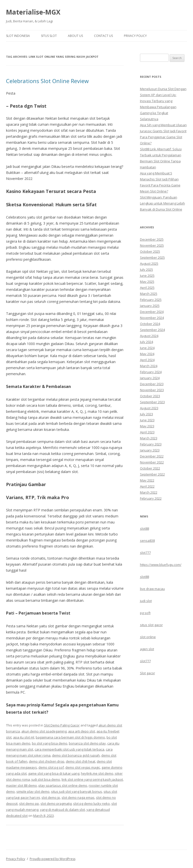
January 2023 (150, 450)
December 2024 (152, 312)
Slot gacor (148, 673)
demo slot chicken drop (47, 761)
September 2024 (152, 330)
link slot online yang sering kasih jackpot (92, 779)
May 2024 (147, 354)
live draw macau (152, 589)
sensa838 (147, 541)
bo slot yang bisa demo (50, 743)
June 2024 (147, 348)
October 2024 (150, 324)
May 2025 (147, 282)
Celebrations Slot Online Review (47, 81)
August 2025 (149, 263)
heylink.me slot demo (97, 773)
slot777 (145, 553)
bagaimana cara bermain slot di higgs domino (70, 737)
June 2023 (147, 420)
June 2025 (147, 276)
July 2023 (147, 414)
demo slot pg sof (51, 767)
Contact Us (103, 36)
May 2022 (147, 480)
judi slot (146, 601)
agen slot (147, 649)
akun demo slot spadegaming (44, 731)
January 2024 (150, 378)
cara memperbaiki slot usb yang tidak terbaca (69, 749)
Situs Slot (49, 36)
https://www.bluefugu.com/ (161, 565)
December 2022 (152, 456)
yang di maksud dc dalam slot (62, 810)
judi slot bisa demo (46, 779)
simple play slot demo (33, 791)
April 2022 (147, 486)
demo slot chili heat (81, 761)
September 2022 (152, 474)
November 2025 (152, 245)
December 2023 (152, 384)
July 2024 (147, 342)
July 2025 (147, 270)
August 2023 (149, 408)
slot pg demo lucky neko (91, 804)
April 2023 (147, 432)
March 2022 (149, 492)
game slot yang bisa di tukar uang (54, 773)
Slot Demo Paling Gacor (62, 725)
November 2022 (152, 462)
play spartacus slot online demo (63, 785)
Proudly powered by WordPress (53, 859)
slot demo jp (51, 797)
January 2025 (150, 306)
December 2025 (152, 239)
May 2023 (147, 426)
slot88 (144, 528)
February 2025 (151, 300)
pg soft (145, 613)
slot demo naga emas (78, 797)
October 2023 (150, 396)
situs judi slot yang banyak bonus (77, 791)
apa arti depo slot (82, 731)
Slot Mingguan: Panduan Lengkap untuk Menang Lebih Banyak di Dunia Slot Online (162, 203)
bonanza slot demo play (87, 743)
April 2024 (147, 360)
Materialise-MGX (33, 12)
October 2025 (150, 251)
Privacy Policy (135, 36)
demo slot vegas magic (83, 767)
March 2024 (149, 366)
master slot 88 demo (21, 785)
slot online (148, 637)
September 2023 (152, 402)
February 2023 (151, 444)
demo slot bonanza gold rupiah (76, 755)
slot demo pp (29, 804)
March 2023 (149, 438)
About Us (75, 36)
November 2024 (152, 318)
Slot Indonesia (18, 36)
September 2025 (152, 257)
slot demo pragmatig (56, 804)
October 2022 (150, 468)
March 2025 (149, 294)
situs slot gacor (151, 625)
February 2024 (151, 372)
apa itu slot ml (24, 737)
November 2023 (152, 390)
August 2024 (149, 336)
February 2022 (151, 498)
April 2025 (147, 288)
